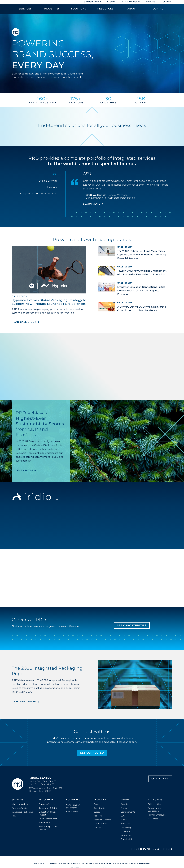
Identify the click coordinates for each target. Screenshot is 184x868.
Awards (124, 804)
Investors (125, 824)
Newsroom (126, 835)
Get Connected (92, 753)
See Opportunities (132, 625)
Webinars (98, 827)
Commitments (128, 812)
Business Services (20, 808)
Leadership (126, 827)
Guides (97, 812)
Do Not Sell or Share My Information (98, 863)
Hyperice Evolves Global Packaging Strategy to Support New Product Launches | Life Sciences (49, 302)
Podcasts (98, 816)
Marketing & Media (21, 804)
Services (18, 800)
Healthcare (44, 823)
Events (124, 820)
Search (167, 2)
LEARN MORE (24, 470)
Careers (151, 2)
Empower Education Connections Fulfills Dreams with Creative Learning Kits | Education (141, 291)
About (125, 800)
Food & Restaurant (48, 819)
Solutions (73, 800)
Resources (101, 800)
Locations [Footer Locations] (125, 831)
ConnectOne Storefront (73, 806)
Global (111, 2)
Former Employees (157, 815)
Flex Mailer (72, 812)
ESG (123, 816)
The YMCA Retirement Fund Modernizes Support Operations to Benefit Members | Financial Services (142, 255)
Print (14, 816)
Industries (46, 800)
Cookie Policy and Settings (59, 863)
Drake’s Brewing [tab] (48, 181)
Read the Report (24, 702)
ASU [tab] (55, 174)
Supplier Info (127, 839)
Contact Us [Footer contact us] (160, 779)
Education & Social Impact (48, 813)
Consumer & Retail (48, 808)
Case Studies (100, 808)
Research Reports (102, 820)
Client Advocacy (131, 2)
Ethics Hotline (155, 804)
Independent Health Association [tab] (39, 194)
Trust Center (123, 863)
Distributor (39, 863)
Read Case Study (26, 322)
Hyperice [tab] (52, 187)
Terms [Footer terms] (134, 863)
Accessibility (145, 863)
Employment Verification (154, 809)
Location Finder (92, 2)
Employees (155, 800)
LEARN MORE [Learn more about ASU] (92, 204)
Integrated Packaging (22, 812)
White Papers (100, 824)
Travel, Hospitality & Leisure (48, 828)
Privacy (76, 863)
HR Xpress (153, 819)
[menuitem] (25, 10)
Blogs (96, 804)
